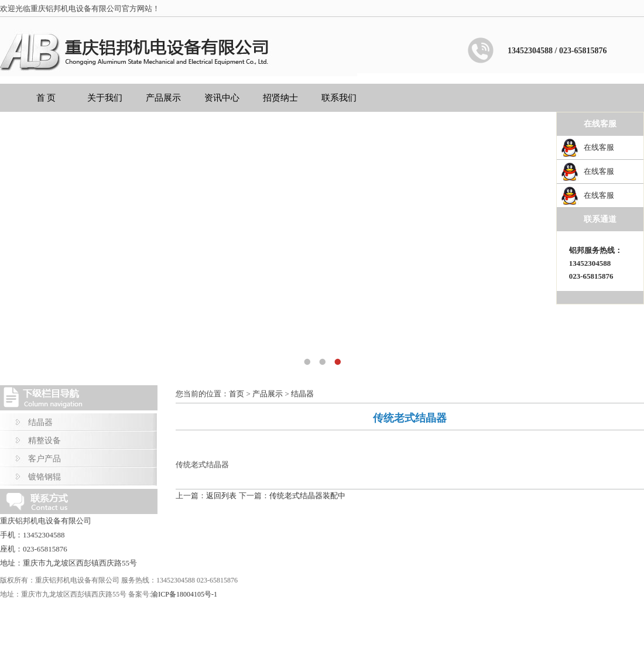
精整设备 (44, 441)
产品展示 (163, 98)
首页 (237, 394)
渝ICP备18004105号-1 (184, 594)
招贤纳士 (280, 98)
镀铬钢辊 (44, 477)
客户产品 (44, 459)
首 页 (46, 98)
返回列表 (221, 496)
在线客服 (599, 147)
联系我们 (339, 98)
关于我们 (105, 98)
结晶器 (40, 422)
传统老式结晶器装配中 (307, 496)
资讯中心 (222, 98)
